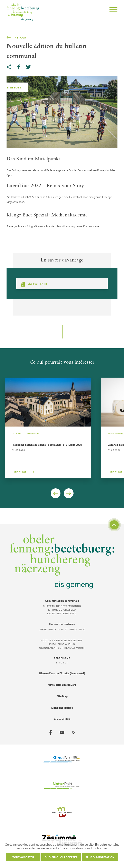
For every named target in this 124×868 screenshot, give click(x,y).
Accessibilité (62, 719)
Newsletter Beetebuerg (62, 685)
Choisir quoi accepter (61, 857)
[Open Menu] (112, 10)
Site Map (62, 696)
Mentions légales (62, 708)
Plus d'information (100, 857)
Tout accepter (23, 857)
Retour (16, 37)
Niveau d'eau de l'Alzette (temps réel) (62, 673)
